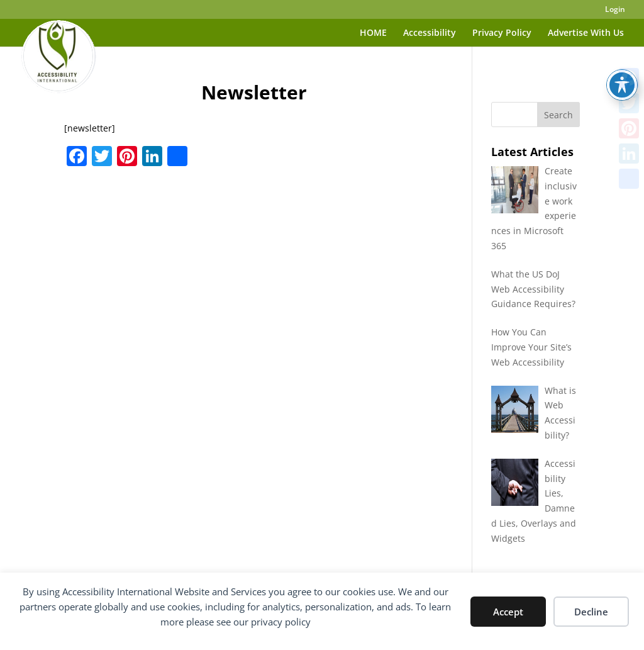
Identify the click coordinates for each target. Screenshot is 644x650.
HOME (373, 33)
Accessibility (430, 33)
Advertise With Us (586, 33)
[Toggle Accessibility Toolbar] (622, 54)
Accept (508, 612)
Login (615, 10)
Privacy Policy (502, 33)
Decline (591, 612)
